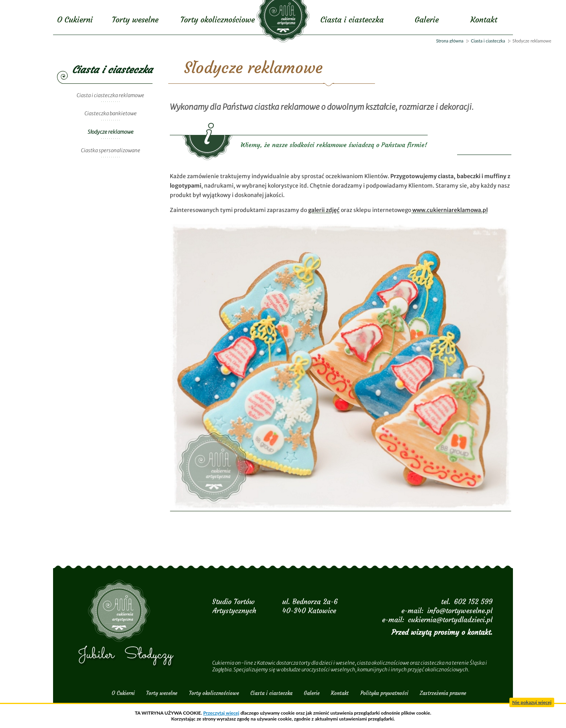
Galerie (427, 19)
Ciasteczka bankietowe (111, 113)
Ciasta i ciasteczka (488, 41)
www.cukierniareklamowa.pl (449, 210)
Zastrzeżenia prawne (443, 693)
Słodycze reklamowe (111, 132)
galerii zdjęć (324, 210)
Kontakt (484, 19)
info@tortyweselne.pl (460, 611)
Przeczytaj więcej (221, 713)
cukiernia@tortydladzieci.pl (450, 620)
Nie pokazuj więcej (532, 702)
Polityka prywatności (384, 693)
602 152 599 (473, 602)
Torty (135, 19)
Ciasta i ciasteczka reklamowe (110, 95)
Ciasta (352, 19)
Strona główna (450, 41)
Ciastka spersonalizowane (111, 150)
